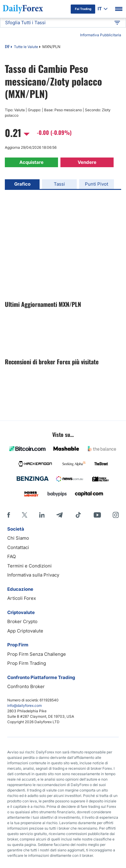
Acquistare (31, 162)
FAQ (11, 556)
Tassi (59, 184)
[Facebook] (9, 515)
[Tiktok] (78, 515)
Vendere (87, 162)
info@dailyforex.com (24, 705)
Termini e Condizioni (29, 566)
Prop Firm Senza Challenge (37, 654)
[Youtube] (97, 515)
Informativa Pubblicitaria (101, 35)
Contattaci (18, 547)
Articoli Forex (22, 598)
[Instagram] (116, 515)
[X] (24, 515)
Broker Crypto (22, 621)
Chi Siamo (18, 538)
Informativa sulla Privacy (33, 575)
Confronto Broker (26, 686)
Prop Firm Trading (27, 663)
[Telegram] (59, 515)
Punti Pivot (97, 184)
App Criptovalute (25, 631)
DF (7, 47)
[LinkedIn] (42, 515)
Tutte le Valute (26, 47)
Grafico (22, 184)
